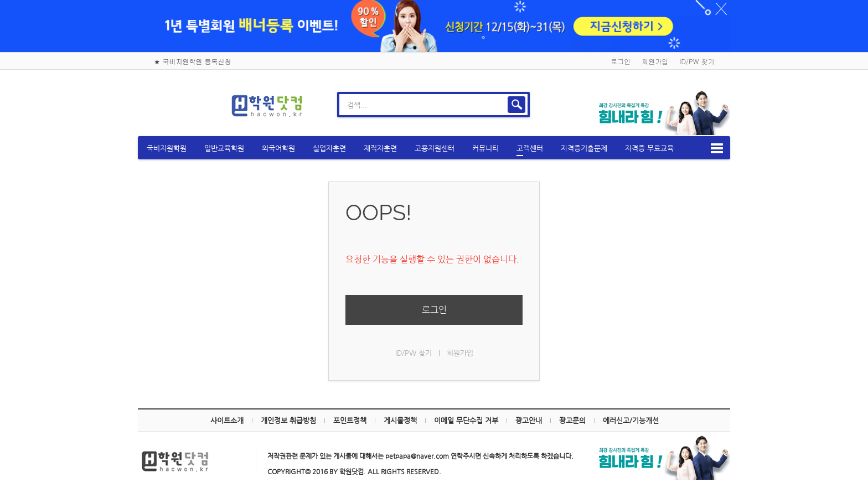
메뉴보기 (707, 147)
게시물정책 (400, 419)
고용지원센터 (445, 146)
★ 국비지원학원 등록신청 (193, 59)
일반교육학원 (235, 146)
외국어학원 (289, 146)
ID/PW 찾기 (697, 59)
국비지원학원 (177, 146)
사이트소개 (227, 419)
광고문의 (572, 419)
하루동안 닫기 (706, 11)
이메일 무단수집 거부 (466, 419)
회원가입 (655, 59)
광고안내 (529, 419)
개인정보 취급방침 (288, 419)
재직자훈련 (391, 146)
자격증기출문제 (595, 146)
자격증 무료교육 (660, 146)
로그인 (621, 59)
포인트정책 (350, 419)
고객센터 (540, 148)
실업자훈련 (340, 146)
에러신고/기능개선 (631, 419)
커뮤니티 (496, 146)
